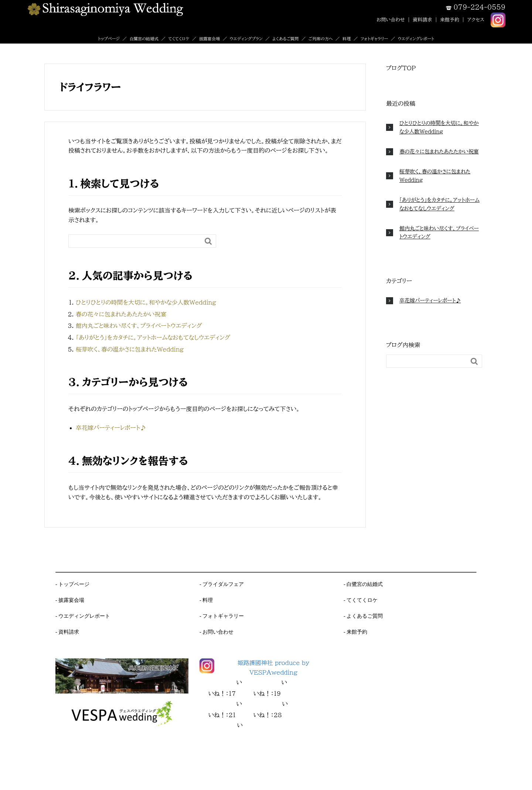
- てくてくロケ (361, 600)
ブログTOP (401, 68)
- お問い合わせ (216, 632)
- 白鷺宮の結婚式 (363, 584)
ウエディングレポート (416, 39)
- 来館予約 (355, 632)
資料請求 (422, 19)
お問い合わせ (391, 19)
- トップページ (72, 584)
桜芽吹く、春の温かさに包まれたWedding (130, 349)
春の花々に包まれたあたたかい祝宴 (121, 314)
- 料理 (206, 600)
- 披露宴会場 (70, 600)
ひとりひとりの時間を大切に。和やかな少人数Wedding (146, 302)
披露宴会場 (209, 39)
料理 (347, 39)
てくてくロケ (179, 39)
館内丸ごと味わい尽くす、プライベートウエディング (139, 326)
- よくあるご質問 (363, 616)
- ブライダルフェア (222, 584)
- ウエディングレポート (83, 616)
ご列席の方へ (321, 39)
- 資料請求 (67, 632)
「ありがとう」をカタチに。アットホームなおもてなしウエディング (153, 338)
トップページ (109, 39)
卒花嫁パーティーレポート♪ (111, 428)
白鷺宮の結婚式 (144, 39)
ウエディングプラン (246, 39)
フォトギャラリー (374, 39)
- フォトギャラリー (222, 616)
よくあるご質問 (285, 39)
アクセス (476, 19)
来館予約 (450, 19)
